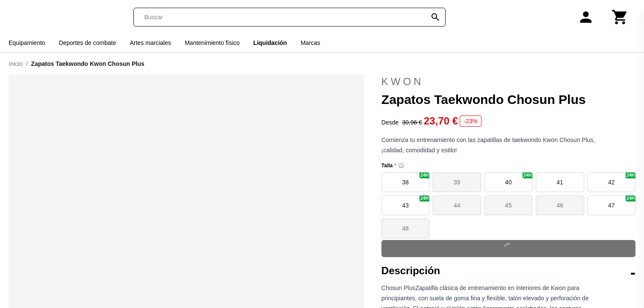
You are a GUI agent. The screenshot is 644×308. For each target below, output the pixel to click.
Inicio (16, 64)
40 (519, 179)
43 (416, 202)
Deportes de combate (88, 43)
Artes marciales (150, 43)
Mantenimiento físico (212, 43)
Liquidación (270, 43)
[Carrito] (620, 17)
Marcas (310, 43)
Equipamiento (27, 43)
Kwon (403, 81)
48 (405, 228)
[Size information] (401, 166)
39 (457, 182)
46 (560, 205)
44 (457, 205)
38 (416, 179)
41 (560, 182)
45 (508, 205)
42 (622, 179)
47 (622, 202)
